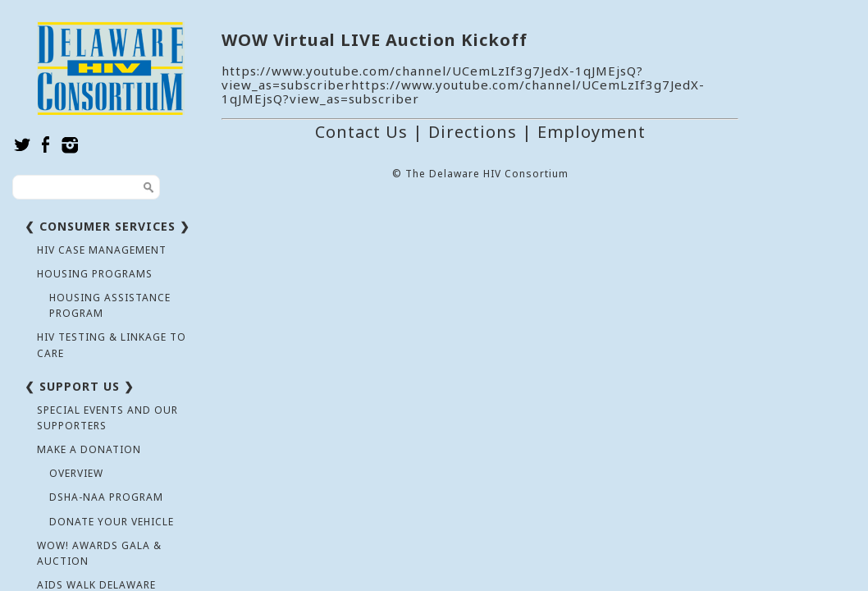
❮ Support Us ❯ (80, 386)
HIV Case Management (102, 250)
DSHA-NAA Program (106, 497)
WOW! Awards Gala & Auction (99, 553)
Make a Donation (89, 449)
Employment (592, 132)
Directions (473, 132)
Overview (76, 473)
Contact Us (361, 132)
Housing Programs (95, 274)
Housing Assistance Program (110, 305)
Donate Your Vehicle (112, 522)
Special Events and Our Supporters (107, 418)
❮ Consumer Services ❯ (107, 226)
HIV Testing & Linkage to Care (112, 345)
